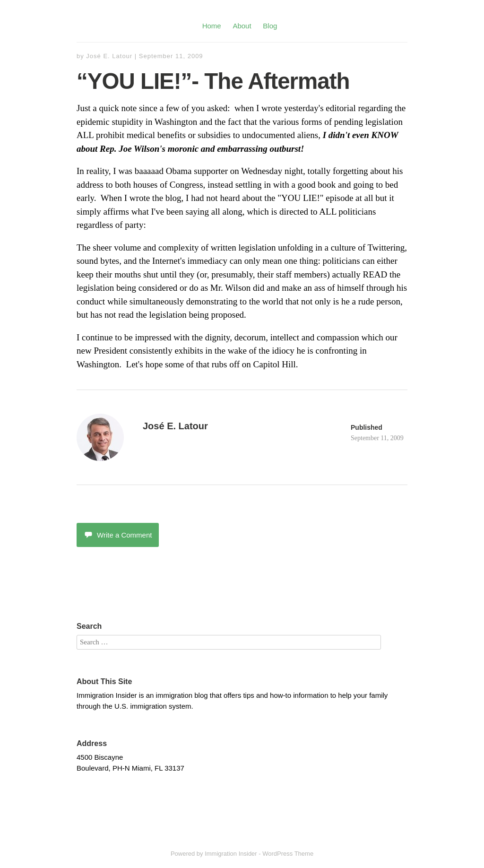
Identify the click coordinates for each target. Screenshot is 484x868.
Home (212, 26)
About (242, 26)
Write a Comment (118, 535)
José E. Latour (109, 56)
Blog (270, 26)
